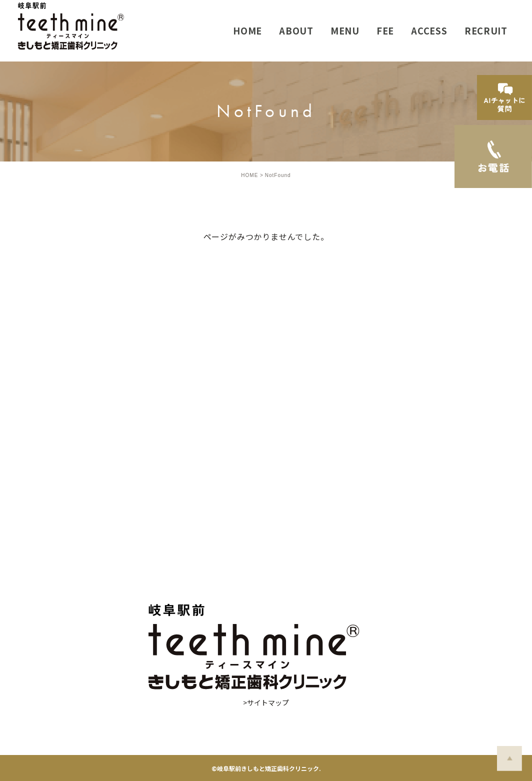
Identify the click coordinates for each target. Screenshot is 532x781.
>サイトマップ (266, 702)
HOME (249, 175)
